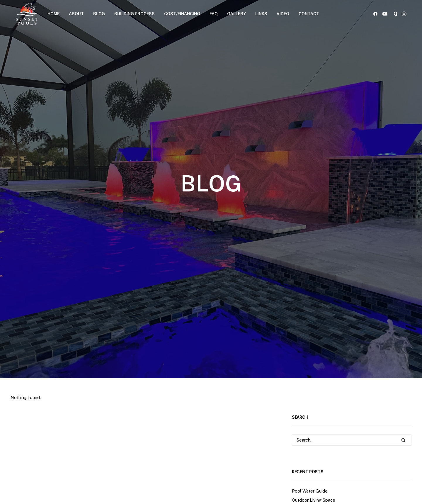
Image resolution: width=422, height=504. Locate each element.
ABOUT (76, 14)
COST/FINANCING (182, 14)
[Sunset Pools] (27, 14)
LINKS (261, 14)
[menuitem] (53, 14)
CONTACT (309, 14)
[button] (376, 14)
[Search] (352, 220)
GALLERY (236, 14)
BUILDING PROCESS (135, 14)
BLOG (99, 14)
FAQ (214, 14)
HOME (53, 14)
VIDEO (283, 14)
